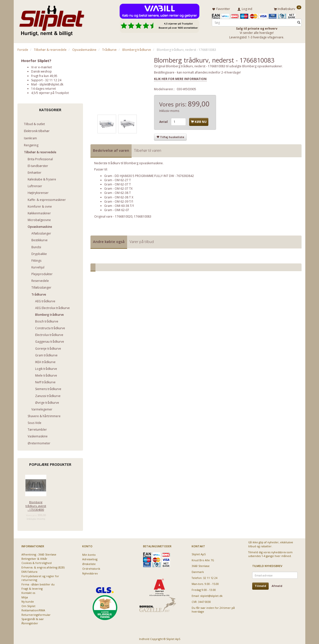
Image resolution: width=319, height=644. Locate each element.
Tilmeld (260, 585)
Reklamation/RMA (33, 609)
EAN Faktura (29, 571)
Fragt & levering (32, 588)
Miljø (25, 596)
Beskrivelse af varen (111, 149)
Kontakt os (28, 592)
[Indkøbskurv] (288, 8)
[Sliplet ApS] (52, 19)
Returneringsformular (36, 614)
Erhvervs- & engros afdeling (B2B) (43, 566)
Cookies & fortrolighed (37, 562)
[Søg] (299, 22)
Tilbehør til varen (148, 149)
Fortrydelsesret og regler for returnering (40, 577)
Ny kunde (28, 601)
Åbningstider (30, 622)
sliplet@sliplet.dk (51, 83)
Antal (164, 121)
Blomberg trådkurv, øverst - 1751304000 (36, 505)
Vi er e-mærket (41, 66)
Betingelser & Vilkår (34, 558)
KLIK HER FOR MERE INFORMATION (180, 78)
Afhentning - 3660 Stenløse (39, 553)
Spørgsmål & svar (33, 618)
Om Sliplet (28, 605)
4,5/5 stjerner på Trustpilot (50, 92)
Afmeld (277, 585)
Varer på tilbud (142, 241)
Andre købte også (109, 241)
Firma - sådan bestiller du (38, 583)
